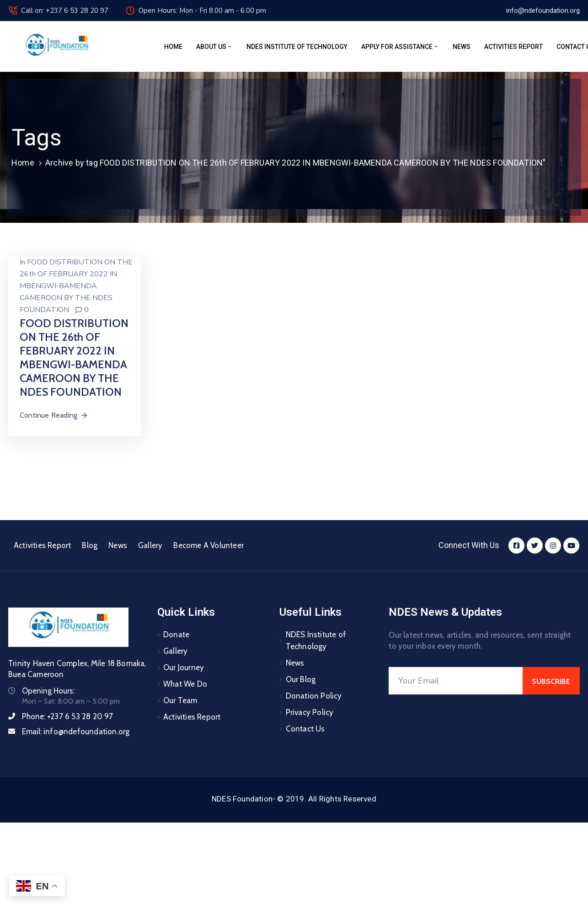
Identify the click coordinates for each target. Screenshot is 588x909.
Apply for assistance (400, 47)
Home (173, 47)
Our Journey (184, 667)
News (462, 47)
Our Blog (301, 679)
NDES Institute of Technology (297, 47)
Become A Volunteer (208, 545)
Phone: (68, 716)
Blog (90, 545)
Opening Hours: (48, 691)
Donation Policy (314, 696)
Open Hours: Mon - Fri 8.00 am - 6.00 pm (202, 11)
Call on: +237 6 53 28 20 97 (65, 11)
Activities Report (513, 47)
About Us (214, 47)
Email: (76, 732)
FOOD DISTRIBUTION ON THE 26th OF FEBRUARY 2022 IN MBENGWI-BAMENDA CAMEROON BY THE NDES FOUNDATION (76, 286)
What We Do (185, 684)
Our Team (180, 700)
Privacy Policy (310, 712)
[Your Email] (456, 681)
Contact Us (305, 729)
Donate (176, 635)
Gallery (150, 545)
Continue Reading (54, 415)
